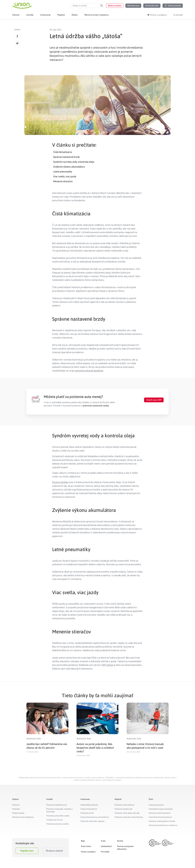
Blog (83, 841)
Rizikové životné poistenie (160, 813)
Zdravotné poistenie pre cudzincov (163, 825)
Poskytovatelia (18, 813)
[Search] (102, 6)
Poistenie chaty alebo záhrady (127, 813)
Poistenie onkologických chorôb (162, 821)
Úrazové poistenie (156, 805)
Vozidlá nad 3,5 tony (55, 820)
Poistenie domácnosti (123, 809)
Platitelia (16, 809)
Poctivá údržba (60, 482)
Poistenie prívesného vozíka (58, 816)
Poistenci (16, 805)
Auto (39, 738)
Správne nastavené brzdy (66, 157)
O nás (103, 841)
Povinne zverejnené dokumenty (125, 848)
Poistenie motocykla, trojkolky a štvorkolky (59, 810)
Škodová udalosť (54, 851)
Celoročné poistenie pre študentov (95, 817)
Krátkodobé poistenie (89, 805)
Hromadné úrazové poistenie (161, 809)
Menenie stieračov (63, 181)
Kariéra (120, 841)
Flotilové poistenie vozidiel (57, 824)
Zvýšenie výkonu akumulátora (69, 167)
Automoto (31, 738)
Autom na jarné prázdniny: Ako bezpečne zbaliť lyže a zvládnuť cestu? (95, 748)
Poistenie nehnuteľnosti (124, 805)
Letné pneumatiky (63, 172)
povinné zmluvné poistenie (89, 371)
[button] (115, 6)
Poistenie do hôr (87, 813)
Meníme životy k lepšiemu (23, 817)
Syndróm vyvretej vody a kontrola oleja (74, 162)
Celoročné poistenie (89, 809)
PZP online (107, 665)
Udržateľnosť (106, 846)
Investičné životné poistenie (160, 817)
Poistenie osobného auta (57, 805)
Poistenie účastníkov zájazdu (92, 821)
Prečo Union (86, 846)
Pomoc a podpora (88, 852)
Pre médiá (105, 852)
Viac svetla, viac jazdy (65, 176)
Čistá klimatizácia (62, 152)
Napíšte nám (27, 851)
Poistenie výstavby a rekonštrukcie (129, 817)
